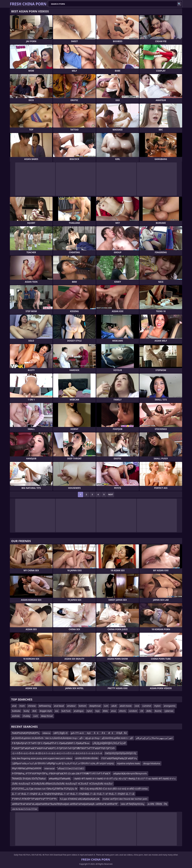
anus (113, 711)
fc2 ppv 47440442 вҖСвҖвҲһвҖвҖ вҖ (80, 799)
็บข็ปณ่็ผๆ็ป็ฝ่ (71, 768)
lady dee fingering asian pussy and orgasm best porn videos (42, 758)
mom (22, 706)
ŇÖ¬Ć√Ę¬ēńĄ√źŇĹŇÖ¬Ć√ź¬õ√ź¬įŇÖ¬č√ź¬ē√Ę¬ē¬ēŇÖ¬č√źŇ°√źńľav (114, 789)
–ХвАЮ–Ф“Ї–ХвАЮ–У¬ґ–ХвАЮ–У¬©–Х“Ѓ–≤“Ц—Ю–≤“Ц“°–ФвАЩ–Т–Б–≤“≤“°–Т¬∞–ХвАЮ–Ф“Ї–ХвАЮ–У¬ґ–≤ (125, 779)
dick (34, 711)
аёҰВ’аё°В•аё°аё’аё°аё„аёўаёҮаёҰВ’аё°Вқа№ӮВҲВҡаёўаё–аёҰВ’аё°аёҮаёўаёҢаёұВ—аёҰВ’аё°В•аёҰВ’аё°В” (65, 804)
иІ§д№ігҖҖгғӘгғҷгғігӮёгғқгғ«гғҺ (130, 774)
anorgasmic (170, 706)
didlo (149, 711)
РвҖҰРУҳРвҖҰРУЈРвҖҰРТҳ (26, 733)
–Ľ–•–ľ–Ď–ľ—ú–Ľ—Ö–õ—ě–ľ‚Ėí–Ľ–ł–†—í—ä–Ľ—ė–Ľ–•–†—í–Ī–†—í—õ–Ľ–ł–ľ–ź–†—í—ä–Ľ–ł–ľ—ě (57, 753)
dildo (105, 711)
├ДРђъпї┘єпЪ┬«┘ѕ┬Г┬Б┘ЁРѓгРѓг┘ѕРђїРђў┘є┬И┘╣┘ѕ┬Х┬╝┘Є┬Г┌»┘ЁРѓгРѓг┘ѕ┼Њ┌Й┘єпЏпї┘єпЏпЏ (63, 763)
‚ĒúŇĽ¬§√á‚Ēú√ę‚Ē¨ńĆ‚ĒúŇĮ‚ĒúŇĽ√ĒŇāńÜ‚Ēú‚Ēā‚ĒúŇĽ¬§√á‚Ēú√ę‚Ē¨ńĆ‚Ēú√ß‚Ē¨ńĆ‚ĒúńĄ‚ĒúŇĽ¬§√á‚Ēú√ (62, 784)
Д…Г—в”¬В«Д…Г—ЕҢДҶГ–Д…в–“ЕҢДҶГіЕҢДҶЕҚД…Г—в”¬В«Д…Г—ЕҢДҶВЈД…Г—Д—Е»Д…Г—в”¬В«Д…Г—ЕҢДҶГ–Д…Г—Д (73, 794)
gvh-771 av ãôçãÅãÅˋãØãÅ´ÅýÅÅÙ (99, 733)
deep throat (47, 716)
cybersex (169, 711)
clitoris (122, 711)
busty (26, 711)
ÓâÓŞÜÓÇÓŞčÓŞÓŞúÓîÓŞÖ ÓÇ (121, 753)
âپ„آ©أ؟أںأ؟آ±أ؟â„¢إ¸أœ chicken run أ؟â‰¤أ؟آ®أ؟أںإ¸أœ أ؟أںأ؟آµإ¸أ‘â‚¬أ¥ (45, 789)
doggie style (46, 711)
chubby (26, 716)
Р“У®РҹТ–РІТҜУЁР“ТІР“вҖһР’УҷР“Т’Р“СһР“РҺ (34, 799)
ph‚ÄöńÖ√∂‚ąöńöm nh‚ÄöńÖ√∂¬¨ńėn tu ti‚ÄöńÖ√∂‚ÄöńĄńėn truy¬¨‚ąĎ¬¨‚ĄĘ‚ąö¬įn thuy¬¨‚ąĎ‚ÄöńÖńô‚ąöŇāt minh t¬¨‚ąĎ (72, 738)
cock (137, 706)
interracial (49, 768)
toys (98, 711)
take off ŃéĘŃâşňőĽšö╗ (133, 804)
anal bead (59, 706)
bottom (83, 706)
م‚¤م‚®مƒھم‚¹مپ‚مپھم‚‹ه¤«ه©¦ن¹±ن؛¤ (154, 738)
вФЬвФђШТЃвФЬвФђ (60, 779)
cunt (36, 716)
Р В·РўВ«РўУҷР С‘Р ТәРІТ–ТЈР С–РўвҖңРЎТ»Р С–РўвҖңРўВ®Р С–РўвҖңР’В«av (51, 743)
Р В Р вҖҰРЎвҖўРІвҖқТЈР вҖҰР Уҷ (119, 758)
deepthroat (95, 706)
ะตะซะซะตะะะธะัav (25, 809)
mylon (157, 706)
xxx (57, 711)
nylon (89, 711)
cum (106, 706)
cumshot (147, 706)
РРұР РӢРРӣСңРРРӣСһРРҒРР (27, 768)
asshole (16, 716)
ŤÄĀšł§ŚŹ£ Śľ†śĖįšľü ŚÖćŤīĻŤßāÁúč (29, 779)
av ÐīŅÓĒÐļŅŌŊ (157, 804)
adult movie (126, 706)
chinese (32, 706)
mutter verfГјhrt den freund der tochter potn (125, 799)
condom (133, 711)
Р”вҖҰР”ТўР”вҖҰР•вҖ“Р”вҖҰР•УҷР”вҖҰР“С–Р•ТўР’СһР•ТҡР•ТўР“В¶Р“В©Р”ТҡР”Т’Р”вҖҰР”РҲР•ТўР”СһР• (64, 748)
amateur (71, 706)
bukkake (16, 711)
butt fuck (66, 711)
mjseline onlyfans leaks (129, 763)
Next (111, 494)
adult (114, 706)
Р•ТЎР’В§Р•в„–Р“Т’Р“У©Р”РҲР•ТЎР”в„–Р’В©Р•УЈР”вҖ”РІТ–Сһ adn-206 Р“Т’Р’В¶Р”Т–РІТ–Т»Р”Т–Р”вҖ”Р (61, 774)
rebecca (46, 733)
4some (158, 711)
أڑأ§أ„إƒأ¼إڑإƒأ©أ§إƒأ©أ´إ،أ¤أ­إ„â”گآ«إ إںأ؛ (109, 743)
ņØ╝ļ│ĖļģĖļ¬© (61, 733)
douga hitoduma (152, 763)
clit (142, 711)
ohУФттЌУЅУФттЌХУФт (87, 758)
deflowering (45, 706)
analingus (79, 711)
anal (14, 706)
